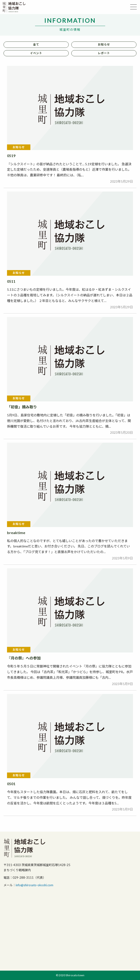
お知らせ (104, 44)
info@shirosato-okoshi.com (34, 885)
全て (36, 44)
